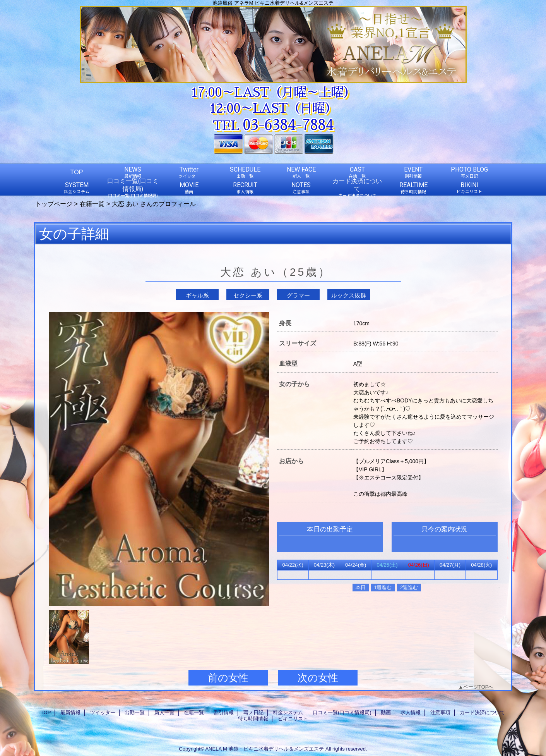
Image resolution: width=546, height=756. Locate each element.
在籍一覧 (92, 204)
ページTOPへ (478, 687)
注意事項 (440, 712)
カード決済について (482, 712)
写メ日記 (253, 712)
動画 (386, 712)
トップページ (54, 204)
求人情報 (411, 712)
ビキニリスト (293, 719)
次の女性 (318, 678)
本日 (361, 587)
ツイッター (103, 712)
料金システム (288, 712)
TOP (77, 172)
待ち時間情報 (253, 719)
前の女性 (228, 678)
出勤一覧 (135, 712)
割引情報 (224, 712)
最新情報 (70, 712)
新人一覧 (164, 712)
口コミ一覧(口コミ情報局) (342, 712)
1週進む (383, 587)
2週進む (409, 587)
